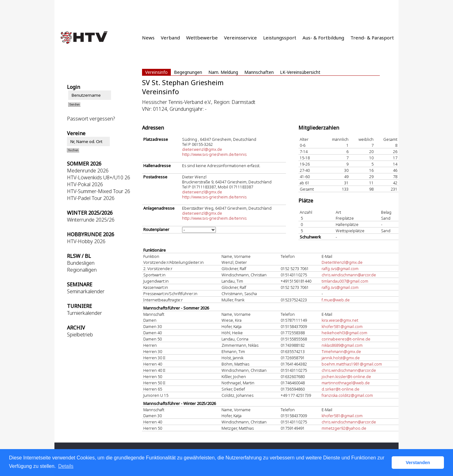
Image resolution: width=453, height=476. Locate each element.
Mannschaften (259, 72)
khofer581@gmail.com (342, 326)
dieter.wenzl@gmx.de (202, 149)
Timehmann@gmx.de (341, 351)
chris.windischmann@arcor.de (349, 275)
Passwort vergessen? (91, 119)
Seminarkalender (86, 291)
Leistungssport (280, 38)
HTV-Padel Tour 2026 (91, 198)
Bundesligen (81, 263)
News (148, 38)
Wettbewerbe (202, 38)
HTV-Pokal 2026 (85, 184)
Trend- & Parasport (372, 38)
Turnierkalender (84, 313)
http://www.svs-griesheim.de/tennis (214, 154)
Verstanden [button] (418, 463)
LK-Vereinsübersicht (300, 72)
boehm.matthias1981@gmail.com (352, 364)
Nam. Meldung (223, 72)
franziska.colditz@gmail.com (347, 395)
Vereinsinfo (156, 72)
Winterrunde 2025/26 (91, 220)
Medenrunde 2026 (88, 171)
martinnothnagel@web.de (346, 383)
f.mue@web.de (336, 300)
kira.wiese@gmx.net (340, 320)
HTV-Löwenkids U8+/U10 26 (99, 177)
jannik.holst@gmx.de (341, 358)
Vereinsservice (240, 38)
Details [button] (66, 466)
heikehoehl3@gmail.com (344, 333)
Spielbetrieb (80, 335)
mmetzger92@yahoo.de (344, 428)
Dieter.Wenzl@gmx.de (342, 262)
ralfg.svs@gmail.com (340, 269)
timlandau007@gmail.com (345, 281)
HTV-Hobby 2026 (86, 241)
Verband (170, 38)
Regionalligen (82, 270)
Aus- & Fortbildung (323, 38)
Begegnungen (188, 72)
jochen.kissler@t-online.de (346, 376)
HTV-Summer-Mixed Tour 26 (99, 191)
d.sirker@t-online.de (341, 389)
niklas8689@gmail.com (342, 345)
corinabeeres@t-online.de (346, 339)
